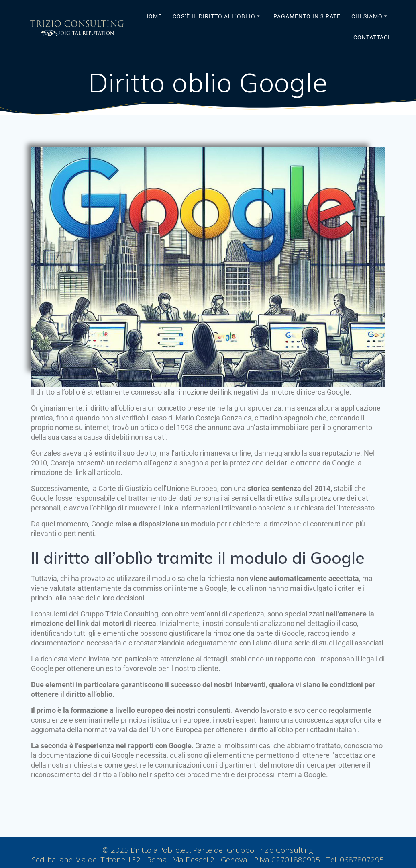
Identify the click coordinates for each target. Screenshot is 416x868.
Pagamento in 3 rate (307, 16)
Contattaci (372, 37)
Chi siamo (367, 16)
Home (153, 16)
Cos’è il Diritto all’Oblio (214, 16)
